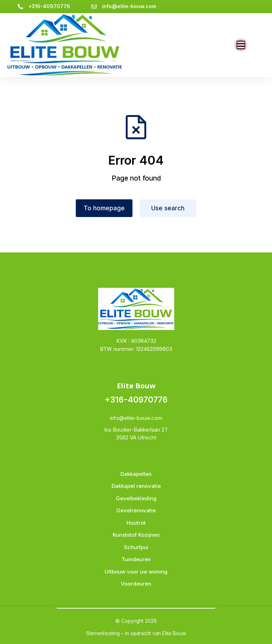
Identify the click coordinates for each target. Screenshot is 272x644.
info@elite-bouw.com (129, 6)
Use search (168, 208)
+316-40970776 (49, 6)
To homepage (104, 208)
